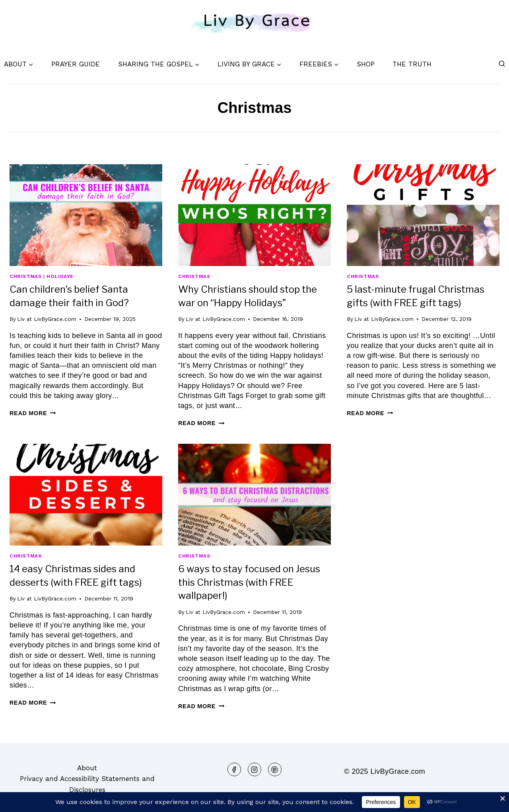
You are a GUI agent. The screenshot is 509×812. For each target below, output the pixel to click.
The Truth (412, 64)
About (87, 768)
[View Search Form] (502, 64)
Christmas (25, 276)
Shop (366, 64)
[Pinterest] (275, 769)
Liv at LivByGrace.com (47, 319)
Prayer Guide (76, 64)
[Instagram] (254, 769)
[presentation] (86, 215)
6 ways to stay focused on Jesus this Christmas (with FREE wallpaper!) (249, 582)
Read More (33, 413)
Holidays (60, 276)
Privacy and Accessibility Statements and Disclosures (87, 784)
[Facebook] (234, 769)
